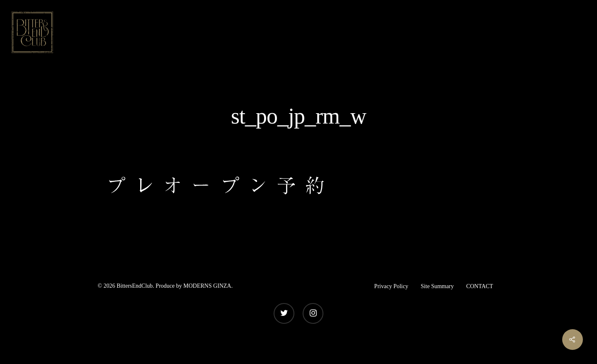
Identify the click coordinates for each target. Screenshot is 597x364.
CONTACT (479, 286)
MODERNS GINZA (207, 286)
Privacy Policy (391, 286)
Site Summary (437, 286)
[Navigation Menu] (578, 32)
